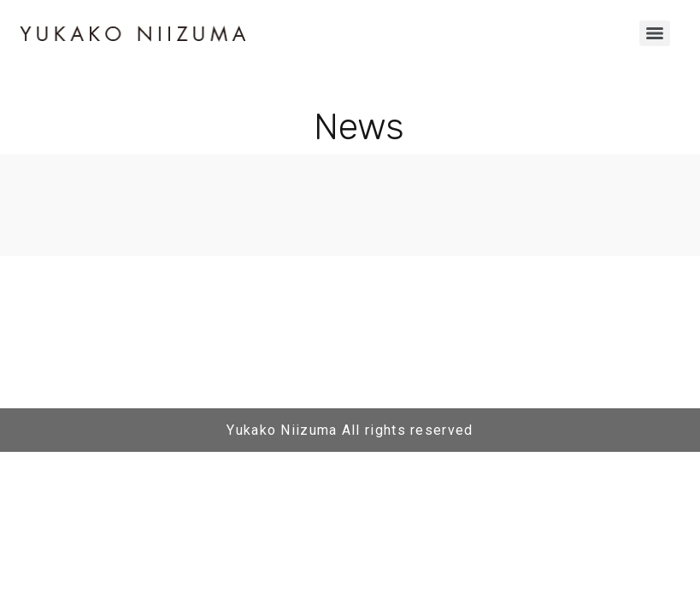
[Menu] (655, 33)
